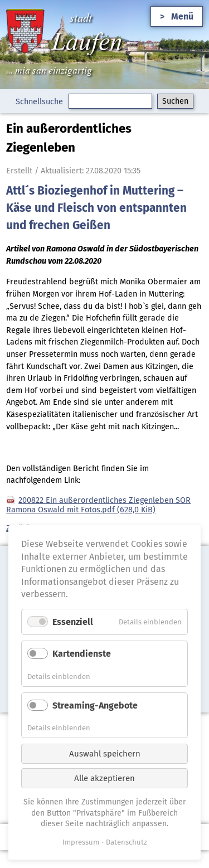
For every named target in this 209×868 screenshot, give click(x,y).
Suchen (175, 101)
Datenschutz (127, 842)
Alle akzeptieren (104, 778)
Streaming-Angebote (95, 705)
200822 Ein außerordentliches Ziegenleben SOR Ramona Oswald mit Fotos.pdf (98, 505)
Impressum (81, 842)
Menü (182, 16)
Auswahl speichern (105, 754)
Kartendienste (82, 654)
